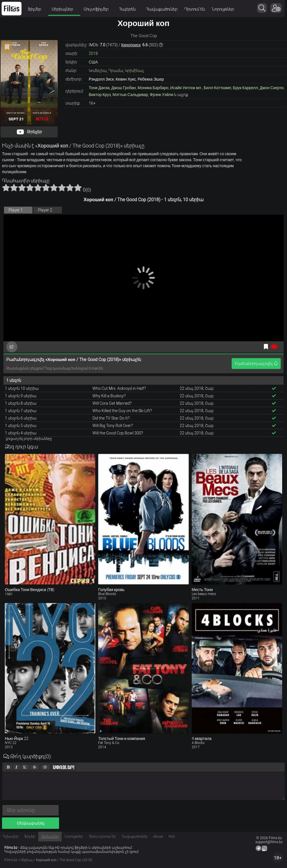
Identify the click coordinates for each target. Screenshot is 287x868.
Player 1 (16, 210)
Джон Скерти (271, 88)
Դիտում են (195, 9)
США (93, 62)
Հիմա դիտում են (102, 837)
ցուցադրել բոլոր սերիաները (29, 439)
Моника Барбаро (153, 88)
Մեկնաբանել (31, 823)
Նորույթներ (223, 9)
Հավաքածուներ (162, 9)
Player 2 (45, 210)
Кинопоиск (131, 45)
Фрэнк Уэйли (161, 95)
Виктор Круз (100, 95)
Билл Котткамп (217, 88)
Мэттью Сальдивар (130, 95)
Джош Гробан (124, 88)
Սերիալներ (64, 9)
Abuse (158, 837)
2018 (93, 53)
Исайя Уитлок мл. (186, 88)
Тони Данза (99, 88)
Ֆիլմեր (36, 9)
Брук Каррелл (245, 88)
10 (78, 187)
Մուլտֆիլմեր (98, 9)
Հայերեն (129, 9)
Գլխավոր (11, 837)
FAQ (172, 837)
